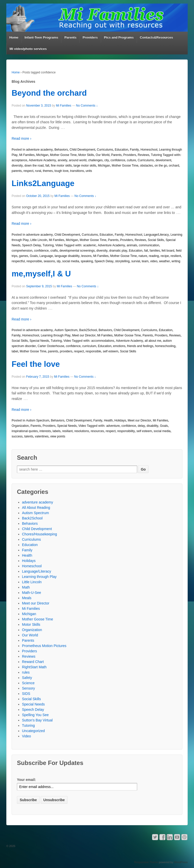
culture (131, 160)
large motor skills (85, 166)
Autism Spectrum (66, 330)
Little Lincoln (39, 240)
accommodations (103, 341)
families (155, 251)
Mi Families (64, 106)
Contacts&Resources (157, 37)
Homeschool (149, 150)
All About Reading (36, 508)
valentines (42, 436)
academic (90, 245)
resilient (176, 256)
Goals (34, 256)
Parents (70, 37)
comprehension (22, 251)
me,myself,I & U (41, 274)
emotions (119, 346)
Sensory (28, 688)
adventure (113, 426)
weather (165, 261)
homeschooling (165, 346)
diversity (17, 166)
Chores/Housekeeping (40, 534)
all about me (153, 341)
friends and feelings (140, 346)
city (107, 160)
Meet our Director (84, 335)
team (145, 261)
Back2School (88, 330)
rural (38, 171)
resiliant (67, 431)
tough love (61, 171)
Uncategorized (33, 731)
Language (46, 256)
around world (78, 160)
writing (176, 261)
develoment (163, 160)
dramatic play (118, 251)
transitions (77, 171)
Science (28, 683)
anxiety (62, 160)
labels (56, 431)
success (17, 436)
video (154, 261)
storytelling (122, 261)
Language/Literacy (156, 235)
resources (97, 431)
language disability (67, 256)
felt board (168, 251)
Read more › (21, 138)
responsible (34, 261)
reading (154, 256)
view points (58, 436)
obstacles (146, 166)
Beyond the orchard (49, 93)
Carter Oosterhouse (51, 346)
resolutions (82, 431)
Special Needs (39, 341)
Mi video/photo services (28, 49)
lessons (87, 256)
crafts (54, 251)
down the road (34, 166)
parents (17, 171)
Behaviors (61, 150)
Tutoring (156, 155)
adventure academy (39, 150)
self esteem (111, 351)
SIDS (26, 694)
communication (149, 245)
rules (26, 672)
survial (136, 261)
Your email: (26, 780)
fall (47, 166)
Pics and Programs (119, 37)
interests (45, 431)
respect (28, 171)
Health (108, 420)
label (15, 351)
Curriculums (105, 150)
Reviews (143, 155)
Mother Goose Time (63, 155)
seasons (49, 261)
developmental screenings (77, 251)
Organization (20, 426)
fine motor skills (61, 166)
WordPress (181, 862)
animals (132, 245)
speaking (87, 261)
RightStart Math (34, 667)
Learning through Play (55, 335)
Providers (90, 37)
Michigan (42, 155)
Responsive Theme (146, 862)
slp (58, 261)
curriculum (89, 346)
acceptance (19, 160)
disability (153, 426)
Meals (27, 598)
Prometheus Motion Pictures (44, 646)
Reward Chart (33, 662)
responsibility (126, 431)
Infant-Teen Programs (41, 37)
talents (29, 436)
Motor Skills (86, 155)
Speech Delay (31, 245)
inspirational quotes (25, 431)
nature (143, 256)
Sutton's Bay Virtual (37, 720)
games (23, 256)
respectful (18, 261)
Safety (27, 678)
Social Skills (156, 240)
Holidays (120, 420)
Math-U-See (31, 593)
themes (48, 171)
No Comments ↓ (87, 106)
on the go (161, 166)
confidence (118, 160)
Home (14, 37)
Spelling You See (35, 715)
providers (66, 351)
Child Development (82, 150)
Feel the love (36, 364)
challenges (95, 160)
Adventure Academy (42, 160)
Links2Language (43, 183)
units (89, 171)
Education (121, 150)
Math (26, 587)
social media (71, 261)
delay (141, 426)
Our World (103, 155)
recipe (165, 256)
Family (134, 150)
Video (59, 245)
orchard (174, 166)
